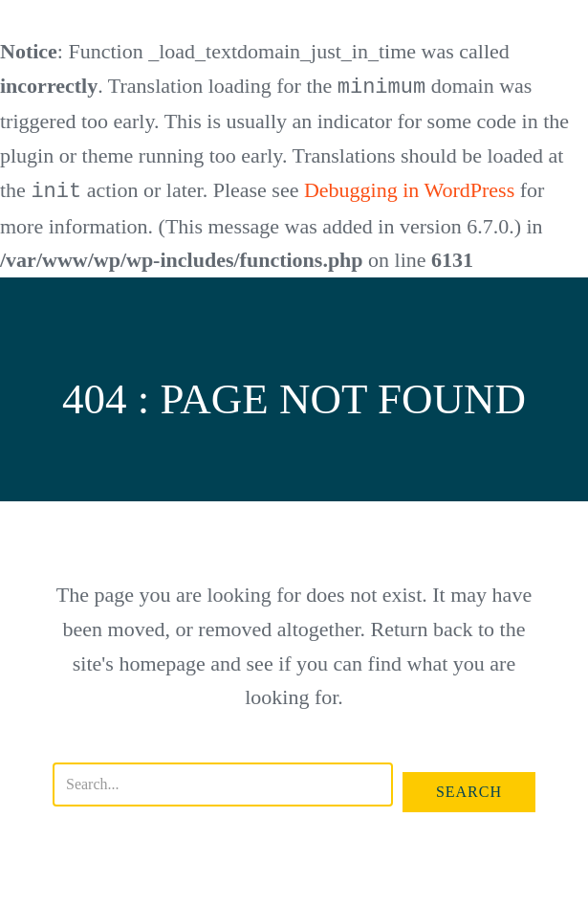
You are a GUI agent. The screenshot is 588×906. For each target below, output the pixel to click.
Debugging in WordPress (409, 190)
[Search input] (223, 783)
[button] (469, 790)
